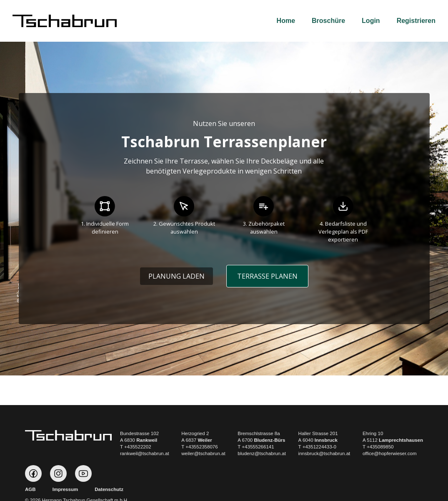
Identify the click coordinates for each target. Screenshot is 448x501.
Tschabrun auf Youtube (83, 473)
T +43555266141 (256, 447)
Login (371, 21)
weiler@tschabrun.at (203, 453)
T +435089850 (378, 447)
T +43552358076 (199, 447)
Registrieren (416, 21)
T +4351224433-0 (317, 447)
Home (286, 21)
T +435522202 (136, 447)
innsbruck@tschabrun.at (324, 453)
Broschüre (328, 21)
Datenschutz (109, 489)
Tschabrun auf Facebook (33, 473)
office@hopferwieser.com (390, 453)
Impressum (65, 489)
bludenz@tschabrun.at (262, 453)
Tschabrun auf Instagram (58, 473)
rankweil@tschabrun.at (145, 453)
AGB (30, 489)
